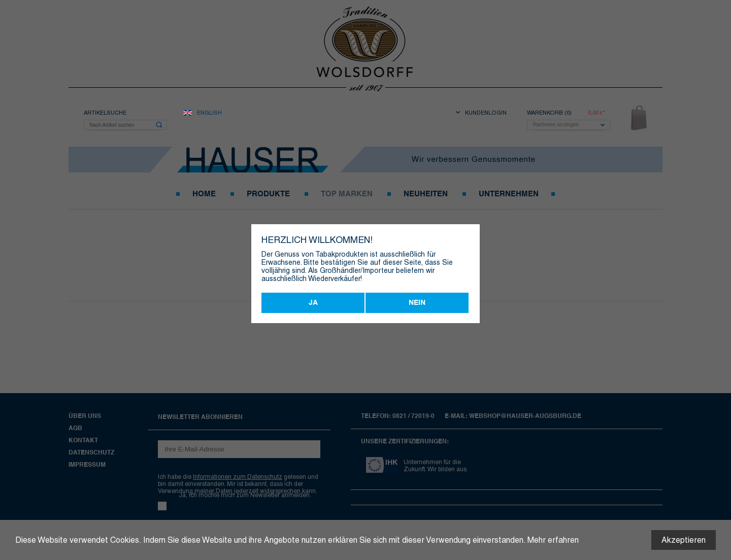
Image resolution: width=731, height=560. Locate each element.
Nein (417, 303)
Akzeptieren (684, 540)
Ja (313, 303)
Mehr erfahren (553, 540)
